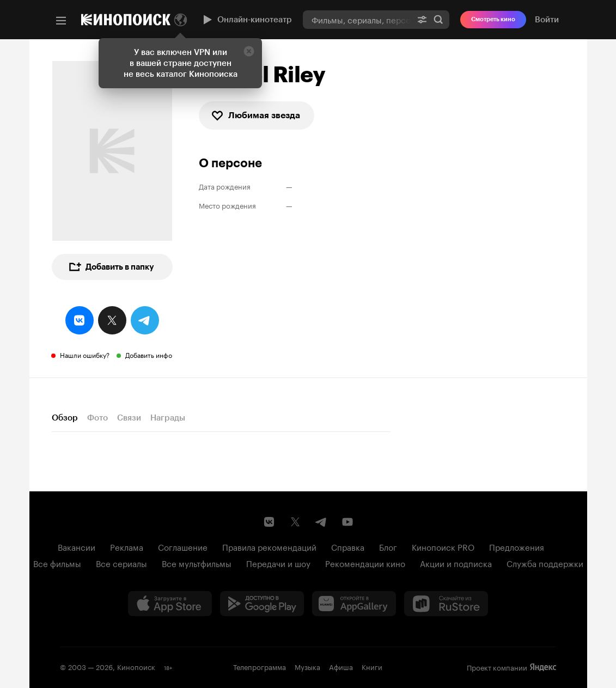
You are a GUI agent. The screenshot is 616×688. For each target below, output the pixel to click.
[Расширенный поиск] (422, 19)
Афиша (341, 666)
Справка (348, 546)
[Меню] (61, 21)
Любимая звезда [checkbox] (255, 115)
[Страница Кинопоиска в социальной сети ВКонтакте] (269, 522)
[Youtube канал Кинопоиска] (347, 522)
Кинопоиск (136, 666)
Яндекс (543, 667)
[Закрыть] (249, 51)
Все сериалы (121, 563)
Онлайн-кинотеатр (246, 20)
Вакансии (77, 546)
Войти (547, 20)
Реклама (127, 546)
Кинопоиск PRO (443, 546)
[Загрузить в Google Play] (262, 604)
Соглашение (183, 546)
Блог (388, 546)
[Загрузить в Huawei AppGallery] (354, 604)
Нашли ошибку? (85, 354)
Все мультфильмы (197, 563)
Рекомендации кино (365, 563)
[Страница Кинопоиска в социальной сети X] (295, 522)
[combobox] (357, 19)
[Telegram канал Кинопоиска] (321, 522)
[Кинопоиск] (126, 20)
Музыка (307, 666)
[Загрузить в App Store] (170, 604)
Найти (438, 20)
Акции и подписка (456, 563)
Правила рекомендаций (269, 546)
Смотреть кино (493, 19)
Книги (372, 666)
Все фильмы (57, 563)
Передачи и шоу (278, 563)
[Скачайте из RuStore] (446, 604)
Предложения (517, 546)
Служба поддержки (545, 563)
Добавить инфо (149, 354)
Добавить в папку (111, 267)
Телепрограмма (260, 666)
